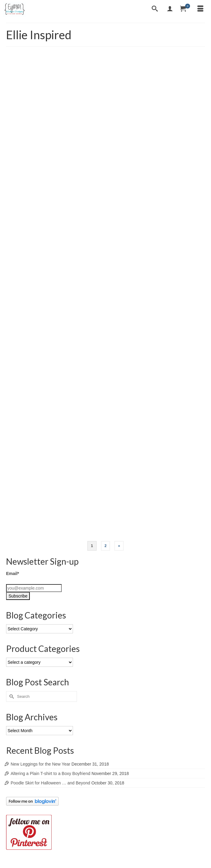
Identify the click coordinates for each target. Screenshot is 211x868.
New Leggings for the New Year (40, 764)
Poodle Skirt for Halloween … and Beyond (50, 783)
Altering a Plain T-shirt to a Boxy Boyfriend (50, 773)
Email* (13, 573)
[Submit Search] (11, 696)
